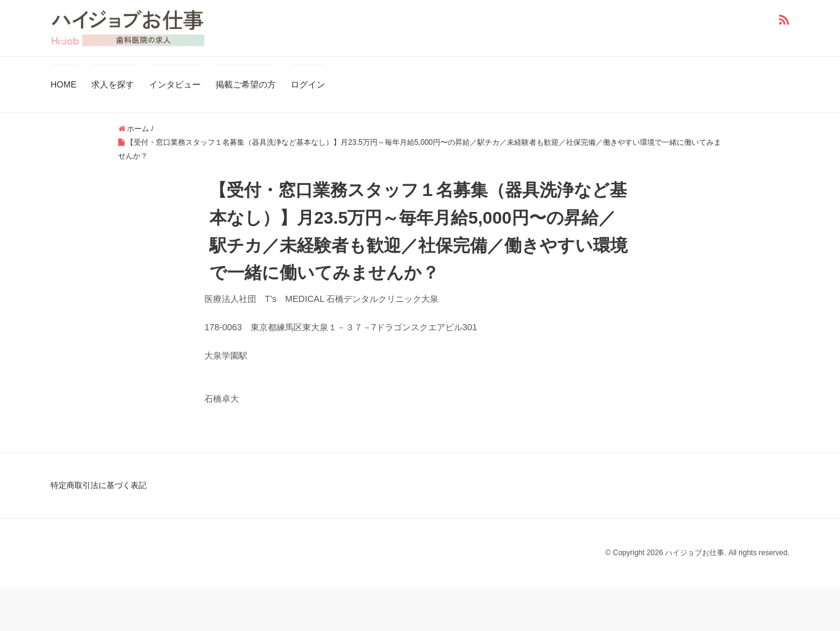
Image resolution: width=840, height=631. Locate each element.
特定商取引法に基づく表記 (99, 485)
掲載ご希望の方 (246, 84)
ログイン (308, 84)
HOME (63, 84)
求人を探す (113, 84)
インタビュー (175, 84)
